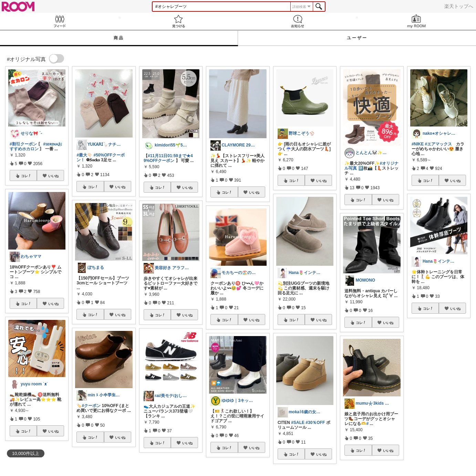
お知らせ (298, 21)
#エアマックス (439, 144)
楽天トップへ (459, 6)
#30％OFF (315, 423)
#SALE (298, 423)
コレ (26, 176)
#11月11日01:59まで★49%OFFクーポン (168, 158)
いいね (53, 176)
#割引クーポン (23, 144)
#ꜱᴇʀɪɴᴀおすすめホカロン (36, 146)
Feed (60, 21)
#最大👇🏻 (84, 155)
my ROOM (417, 21)
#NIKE (418, 144)
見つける (179, 21)
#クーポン (91, 406)
